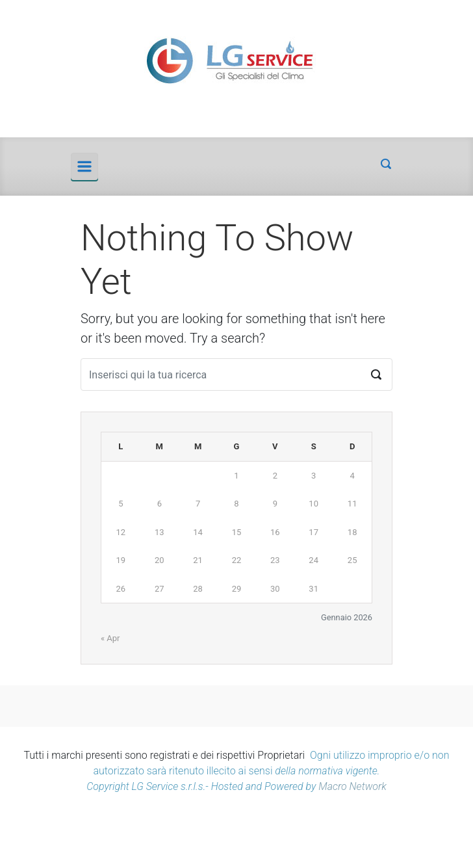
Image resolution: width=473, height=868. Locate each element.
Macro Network (352, 786)
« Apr (110, 638)
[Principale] (84, 166)
